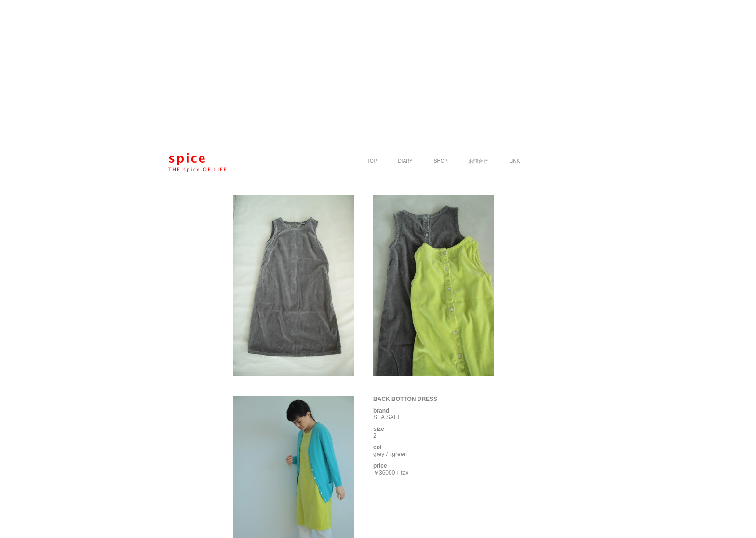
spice (197, 163)
